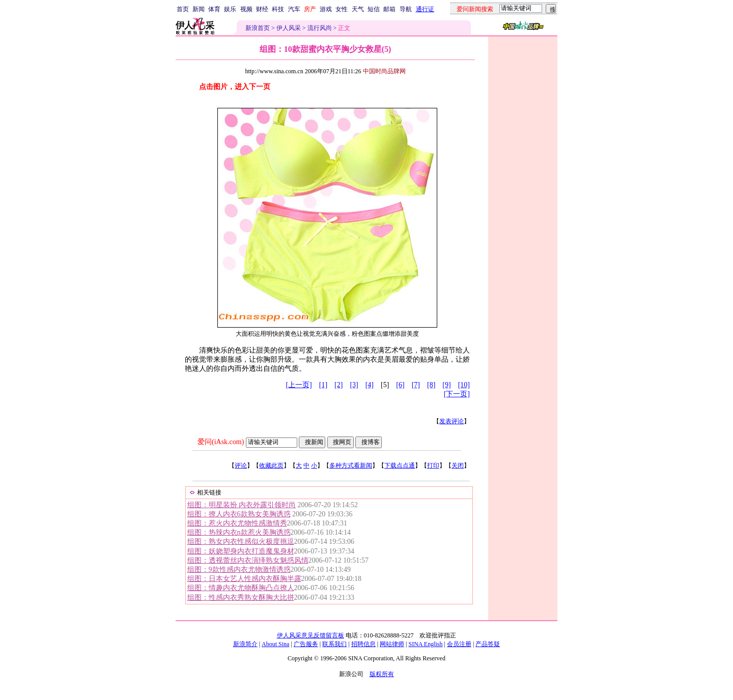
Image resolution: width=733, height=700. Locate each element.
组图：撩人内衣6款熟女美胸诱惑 (239, 514)
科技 (278, 9)
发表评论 (452, 421)
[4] (370, 385)
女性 (342, 9)
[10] (464, 385)
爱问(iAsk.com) (221, 442)
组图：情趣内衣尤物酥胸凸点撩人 (241, 588)
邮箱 (389, 9)
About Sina (275, 644)
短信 (374, 9)
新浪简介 (245, 644)
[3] (354, 385)
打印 (433, 465)
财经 (262, 9)
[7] (416, 385)
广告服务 (306, 644)
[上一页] (299, 385)
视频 (246, 9)
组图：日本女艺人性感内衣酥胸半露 (244, 579)
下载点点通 (400, 465)
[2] (339, 385)
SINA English (425, 644)
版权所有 (382, 674)
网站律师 (392, 644)
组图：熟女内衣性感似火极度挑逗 (241, 542)
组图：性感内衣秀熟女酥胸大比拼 (241, 597)
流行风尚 (320, 28)
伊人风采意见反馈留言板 (311, 635)
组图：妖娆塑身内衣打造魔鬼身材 (241, 551)
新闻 (199, 9)
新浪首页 (258, 28)
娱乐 (230, 9)
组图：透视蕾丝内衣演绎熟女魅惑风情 (248, 560)
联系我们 (334, 644)
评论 (241, 465)
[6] (400, 385)
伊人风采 (289, 28)
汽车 (294, 9)
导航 (406, 9)
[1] (323, 385)
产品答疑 (488, 644)
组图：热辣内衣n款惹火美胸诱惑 (239, 532)
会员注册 (459, 644)
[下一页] (457, 394)
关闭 (458, 465)
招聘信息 (363, 644)
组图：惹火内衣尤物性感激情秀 (237, 523)
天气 (358, 9)
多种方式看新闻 (351, 465)
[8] (431, 385)
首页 (183, 9)
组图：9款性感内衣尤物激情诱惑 (239, 570)
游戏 (326, 9)
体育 (214, 9)
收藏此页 (271, 465)
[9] (446, 385)
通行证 (425, 9)
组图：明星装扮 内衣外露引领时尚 (242, 505)
